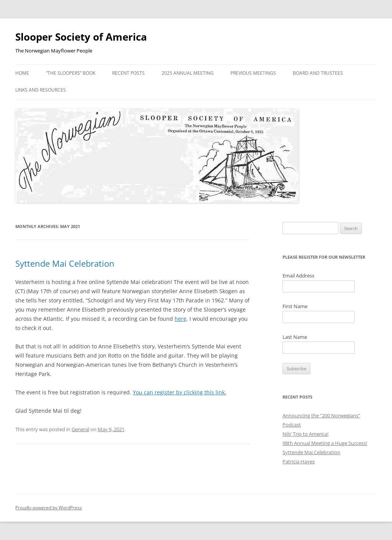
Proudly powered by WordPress (49, 508)
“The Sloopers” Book (71, 73)
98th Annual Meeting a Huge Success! (325, 443)
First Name (295, 306)
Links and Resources (41, 90)
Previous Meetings (253, 73)
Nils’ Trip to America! (305, 434)
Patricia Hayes (299, 461)
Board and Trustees (318, 73)
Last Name (295, 337)
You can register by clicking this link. (180, 392)
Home (22, 73)
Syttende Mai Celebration (65, 263)
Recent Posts (128, 73)
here (180, 319)
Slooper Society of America (81, 37)
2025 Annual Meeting (188, 73)
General (80, 429)
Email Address (298, 276)
